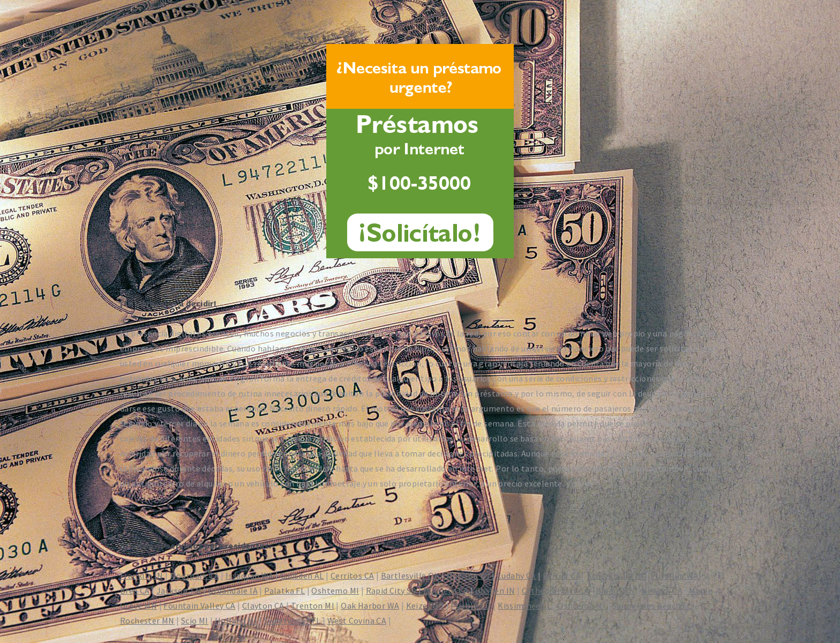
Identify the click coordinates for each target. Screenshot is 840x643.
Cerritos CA (352, 575)
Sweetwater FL (292, 620)
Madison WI (468, 575)
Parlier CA (562, 575)
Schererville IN (616, 575)
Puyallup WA (674, 575)
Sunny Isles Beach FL (652, 605)
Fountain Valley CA (199, 605)
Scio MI (195, 620)
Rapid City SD (391, 590)
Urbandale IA (233, 590)
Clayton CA (263, 605)
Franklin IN (141, 575)
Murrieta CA (446, 590)
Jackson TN (179, 590)
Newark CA (662, 590)
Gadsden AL (302, 575)
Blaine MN (616, 590)
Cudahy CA (516, 575)
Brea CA (135, 590)
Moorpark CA (194, 575)
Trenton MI (313, 605)
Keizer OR (425, 605)
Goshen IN (495, 590)
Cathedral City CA (556, 590)
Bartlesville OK (410, 575)
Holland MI (236, 620)
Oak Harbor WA (370, 605)
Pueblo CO (471, 605)
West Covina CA (357, 620)
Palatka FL (284, 590)
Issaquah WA (249, 575)
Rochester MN (147, 620)
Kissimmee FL (524, 605)
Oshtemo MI (335, 590)
